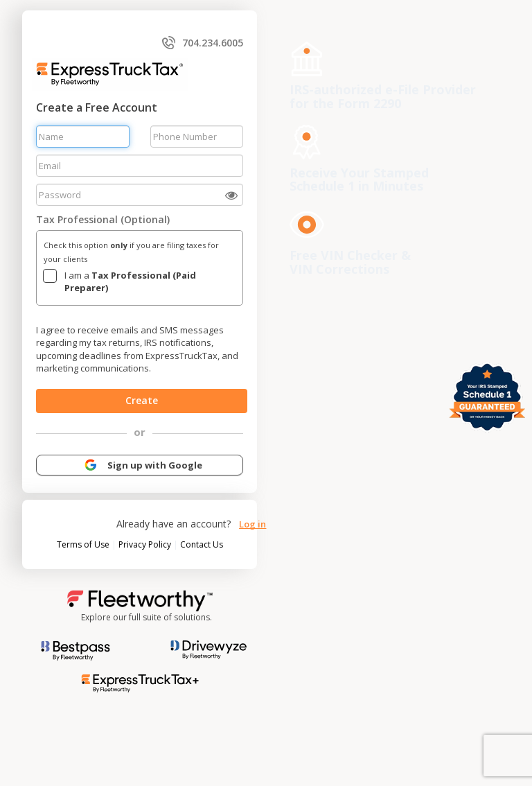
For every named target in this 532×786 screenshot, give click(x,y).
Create (142, 400)
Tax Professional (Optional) (103, 219)
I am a (130, 282)
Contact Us (202, 544)
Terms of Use (84, 544)
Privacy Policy (146, 544)
